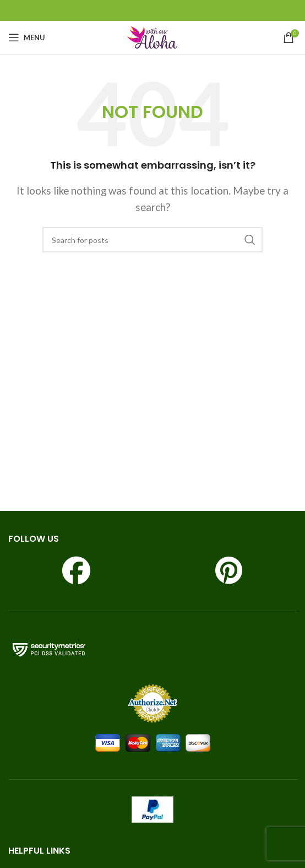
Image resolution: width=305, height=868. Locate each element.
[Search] (153, 240)
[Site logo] (153, 36)
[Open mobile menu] (27, 37)
